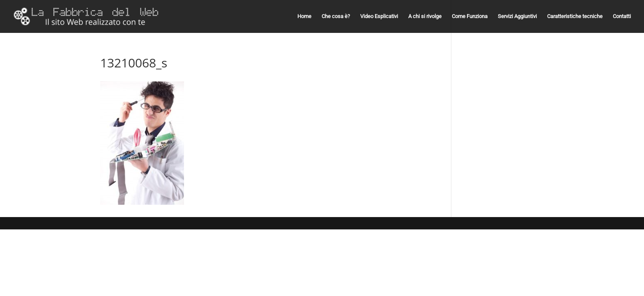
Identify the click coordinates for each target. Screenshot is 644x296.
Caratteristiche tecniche (575, 16)
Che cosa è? (336, 16)
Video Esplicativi (379, 16)
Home (304, 16)
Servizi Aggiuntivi (517, 16)
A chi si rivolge (425, 16)
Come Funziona (470, 16)
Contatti (622, 16)
